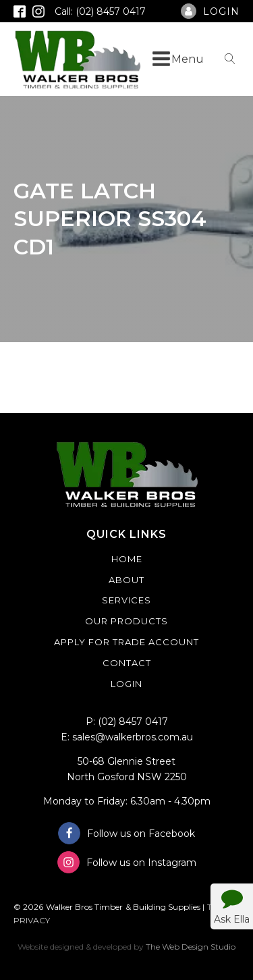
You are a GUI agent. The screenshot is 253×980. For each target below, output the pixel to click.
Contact (127, 663)
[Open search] (230, 59)
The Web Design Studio (191, 947)
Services (126, 600)
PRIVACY (32, 920)
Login (126, 684)
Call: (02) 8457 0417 (100, 11)
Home (127, 559)
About (126, 580)
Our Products (126, 621)
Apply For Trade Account (126, 642)
